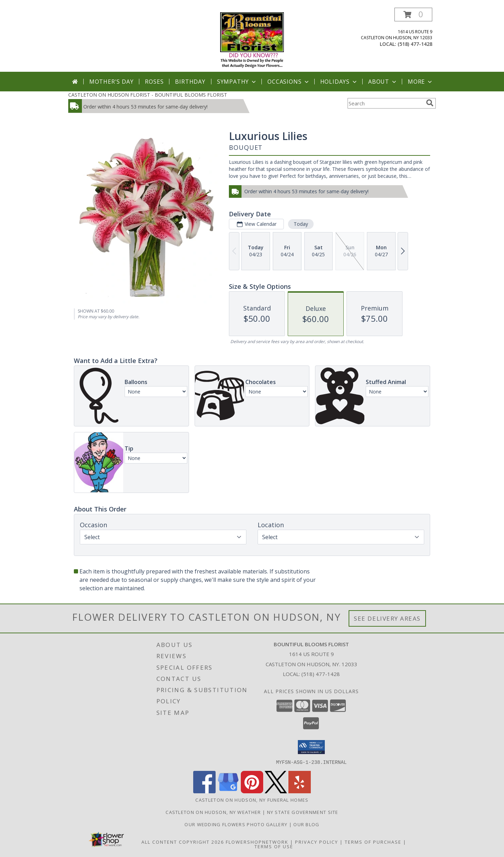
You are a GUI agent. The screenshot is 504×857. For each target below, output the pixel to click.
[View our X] (276, 791)
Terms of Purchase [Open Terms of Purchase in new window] (373, 842)
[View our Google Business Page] (228, 791)
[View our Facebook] (204, 791)
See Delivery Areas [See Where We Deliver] (387, 618)
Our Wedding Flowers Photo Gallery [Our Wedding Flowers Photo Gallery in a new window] (237, 824)
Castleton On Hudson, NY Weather (213, 812)
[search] (430, 103)
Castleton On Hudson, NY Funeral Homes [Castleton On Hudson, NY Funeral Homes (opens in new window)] (252, 800)
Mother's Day (111, 82)
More (421, 82)
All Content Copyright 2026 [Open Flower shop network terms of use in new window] (183, 842)
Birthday (190, 82)
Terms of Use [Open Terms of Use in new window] (274, 846)
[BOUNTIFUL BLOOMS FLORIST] (252, 40)
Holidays (339, 82)
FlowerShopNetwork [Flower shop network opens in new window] (257, 842)
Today (301, 224)
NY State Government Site (303, 812)
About (383, 82)
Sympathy (237, 82)
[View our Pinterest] (252, 791)
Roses (154, 82)
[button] (413, 15)
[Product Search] (385, 103)
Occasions (289, 82)
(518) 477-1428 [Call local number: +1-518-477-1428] (415, 44)
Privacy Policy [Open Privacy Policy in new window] (317, 842)
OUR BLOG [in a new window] (306, 824)
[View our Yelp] (300, 791)
